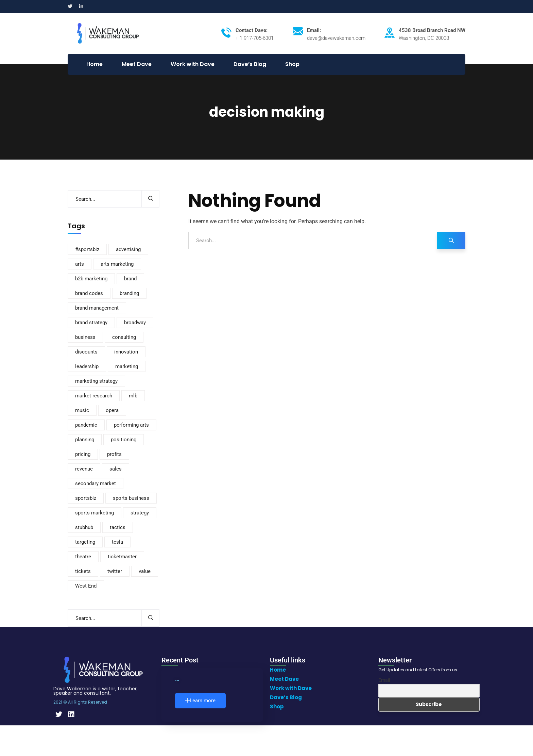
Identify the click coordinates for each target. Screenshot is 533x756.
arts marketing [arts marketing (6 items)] (117, 264)
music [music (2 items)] (82, 410)
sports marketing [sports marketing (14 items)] (94, 513)
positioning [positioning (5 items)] (124, 440)
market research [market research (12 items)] (94, 396)
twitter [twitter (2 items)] (115, 571)
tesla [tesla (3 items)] (117, 542)
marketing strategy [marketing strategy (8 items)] (96, 381)
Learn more (200, 701)
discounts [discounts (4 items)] (86, 352)
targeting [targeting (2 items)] (85, 542)
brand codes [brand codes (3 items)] (89, 293)
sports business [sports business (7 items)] (131, 498)
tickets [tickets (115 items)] (83, 571)
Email (384, 680)
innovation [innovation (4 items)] (126, 352)
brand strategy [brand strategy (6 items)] (91, 323)
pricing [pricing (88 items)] (83, 454)
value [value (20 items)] (145, 571)
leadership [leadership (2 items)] (87, 366)
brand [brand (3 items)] (130, 279)
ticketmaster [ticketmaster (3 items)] (122, 557)
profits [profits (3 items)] (114, 454)
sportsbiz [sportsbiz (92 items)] (86, 498)
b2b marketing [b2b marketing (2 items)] (91, 279)
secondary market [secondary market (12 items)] (96, 483)
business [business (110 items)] (85, 337)
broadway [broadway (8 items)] (135, 323)
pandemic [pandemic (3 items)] (86, 425)
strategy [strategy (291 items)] (140, 513)
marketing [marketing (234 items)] (127, 366)
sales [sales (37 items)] (116, 469)
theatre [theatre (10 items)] (83, 557)
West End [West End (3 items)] (86, 586)
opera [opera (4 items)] (112, 410)
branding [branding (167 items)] (129, 293)
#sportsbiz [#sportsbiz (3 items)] (87, 249)
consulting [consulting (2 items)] (124, 337)
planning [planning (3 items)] (85, 440)
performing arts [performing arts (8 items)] (131, 425)
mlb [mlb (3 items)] (133, 396)
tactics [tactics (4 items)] (118, 527)
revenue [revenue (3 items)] (84, 469)
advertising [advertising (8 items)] (128, 249)
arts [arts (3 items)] (80, 264)
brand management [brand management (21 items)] (97, 308)
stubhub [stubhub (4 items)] (84, 527)
